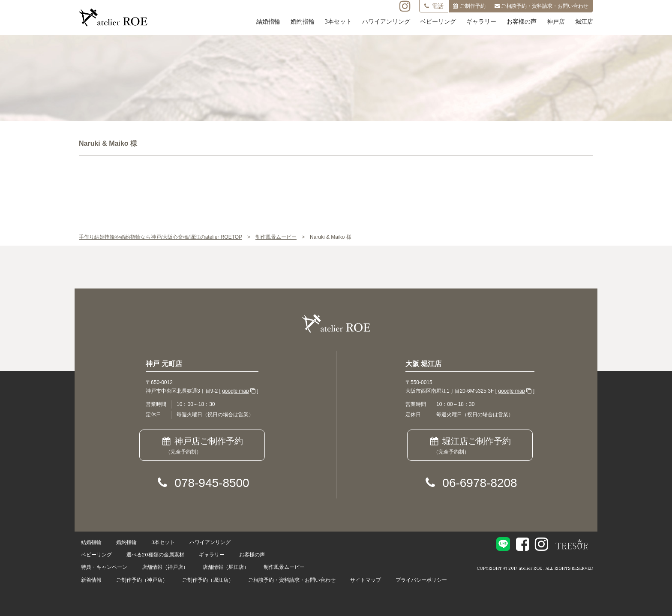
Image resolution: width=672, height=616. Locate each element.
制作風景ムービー (284, 567)
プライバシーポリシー (421, 580)
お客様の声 (522, 22)
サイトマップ (366, 580)
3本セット (338, 22)
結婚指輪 (268, 22)
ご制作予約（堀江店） (208, 580)
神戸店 (556, 22)
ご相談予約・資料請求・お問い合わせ (292, 580)
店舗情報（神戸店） (165, 567)
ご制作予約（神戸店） (142, 580)
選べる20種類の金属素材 (155, 554)
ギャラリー (481, 22)
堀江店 (584, 22)
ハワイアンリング (386, 22)
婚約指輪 (303, 22)
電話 (434, 6)
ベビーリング (438, 22)
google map (235, 391)
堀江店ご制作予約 (470, 446)
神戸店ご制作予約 (202, 446)
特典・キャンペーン (104, 567)
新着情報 (91, 580)
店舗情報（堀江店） (226, 567)
